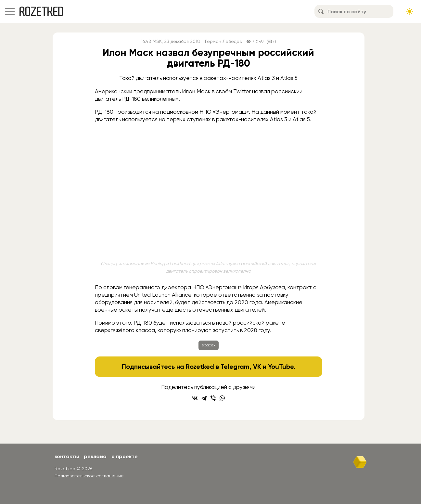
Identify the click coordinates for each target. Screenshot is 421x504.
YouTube (281, 367)
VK (257, 367)
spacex (209, 345)
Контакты (67, 456)
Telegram (235, 367)
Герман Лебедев (223, 41)
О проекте (125, 456)
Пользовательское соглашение (89, 476)
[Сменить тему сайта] (410, 11)
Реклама (95, 456)
